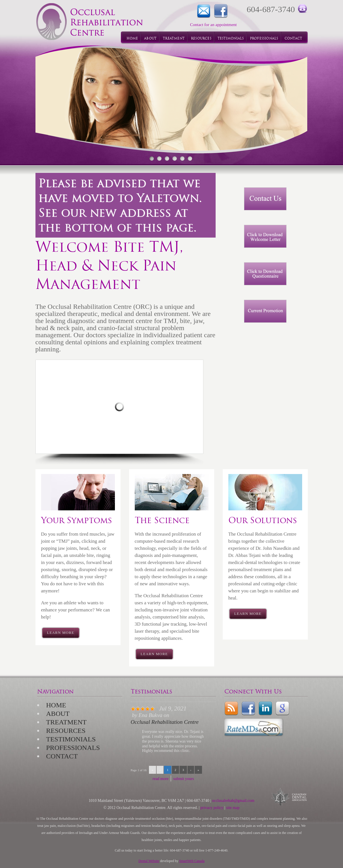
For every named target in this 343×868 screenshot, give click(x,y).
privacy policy (212, 808)
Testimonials (71, 739)
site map (233, 808)
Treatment (67, 722)
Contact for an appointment (204, 11)
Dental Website (149, 861)
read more (161, 779)
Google (282, 708)
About (58, 714)
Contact (62, 756)
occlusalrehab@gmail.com (233, 801)
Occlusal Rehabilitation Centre (165, 722)
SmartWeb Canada (192, 861)
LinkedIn (265, 708)
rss (231, 708)
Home (56, 705)
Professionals (73, 748)
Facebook (221, 11)
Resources (66, 731)
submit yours (184, 779)
